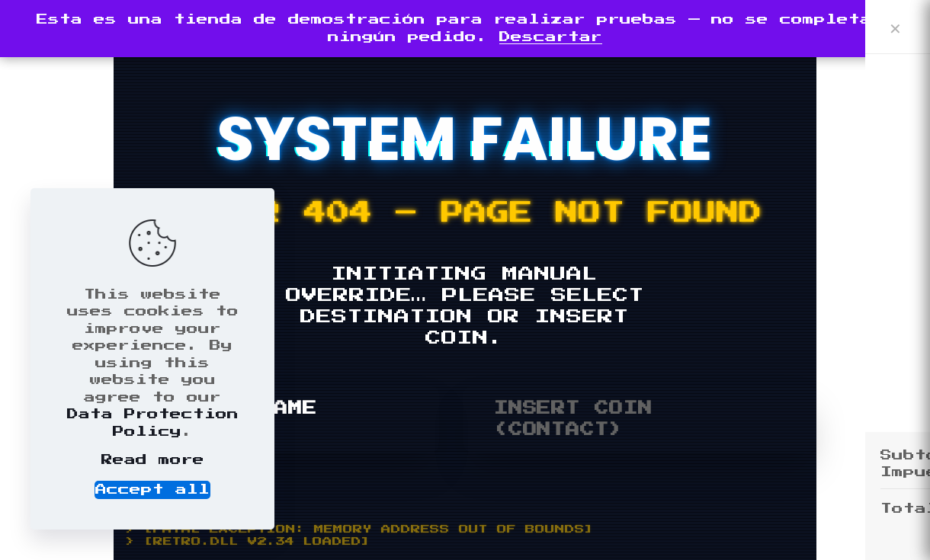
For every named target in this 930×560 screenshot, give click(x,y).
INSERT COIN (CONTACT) (573, 419)
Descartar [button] (551, 37)
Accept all (152, 490)
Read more (153, 460)
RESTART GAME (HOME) (231, 419)
